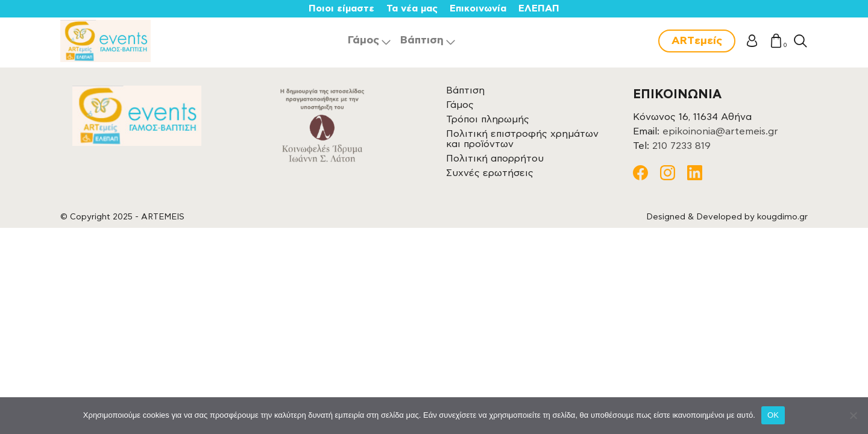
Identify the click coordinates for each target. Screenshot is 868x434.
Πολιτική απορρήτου (495, 159)
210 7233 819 (681, 146)
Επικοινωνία (478, 8)
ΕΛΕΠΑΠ (539, 8)
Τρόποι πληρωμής (488, 119)
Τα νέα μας (412, 8)
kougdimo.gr (782, 217)
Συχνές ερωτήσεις (490, 173)
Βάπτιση (422, 40)
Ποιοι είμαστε (341, 8)
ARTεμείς (697, 41)
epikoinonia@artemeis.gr (720, 131)
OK (773, 415)
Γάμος (363, 40)
